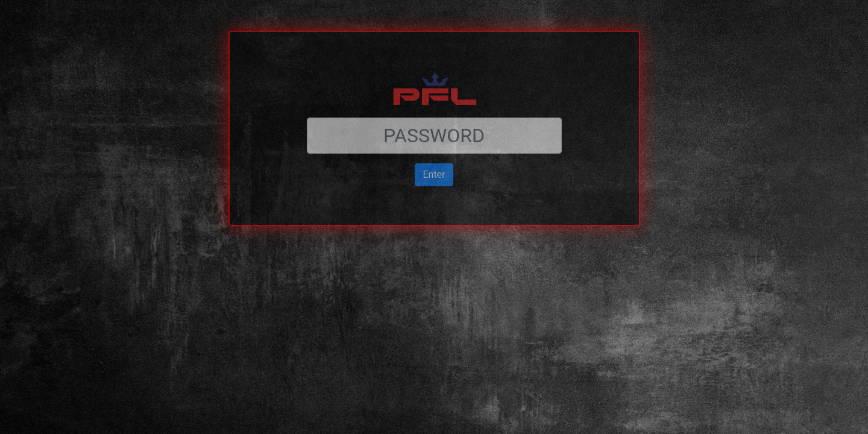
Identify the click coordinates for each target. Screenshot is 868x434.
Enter (434, 147)
